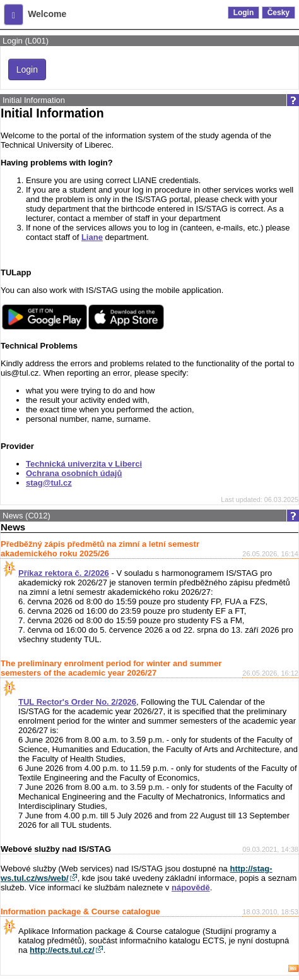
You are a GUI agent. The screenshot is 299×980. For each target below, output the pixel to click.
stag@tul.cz (49, 483)
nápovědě (191, 887)
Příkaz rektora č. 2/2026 (64, 573)
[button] (14, 15)
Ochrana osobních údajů (74, 473)
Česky (278, 13)
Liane (92, 237)
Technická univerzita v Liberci (84, 464)
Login (244, 13)
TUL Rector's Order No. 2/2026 (77, 702)
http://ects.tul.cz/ (62, 950)
